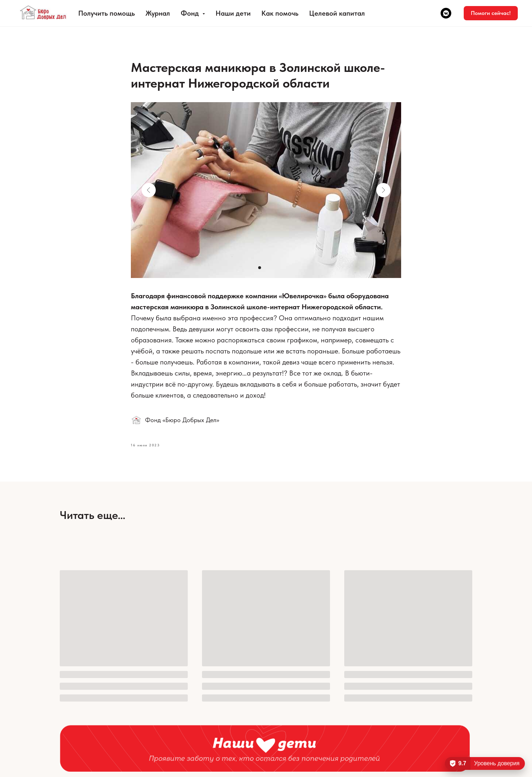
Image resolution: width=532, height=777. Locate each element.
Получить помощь (107, 13)
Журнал (158, 13)
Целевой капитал (337, 13)
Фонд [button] (191, 13)
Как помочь (280, 13)
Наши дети (233, 13)
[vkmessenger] (446, 13)
